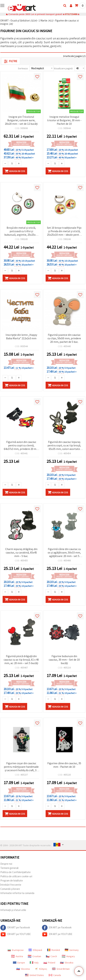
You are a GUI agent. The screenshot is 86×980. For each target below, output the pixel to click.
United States (34, 975)
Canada (55, 975)
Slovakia (67, 963)
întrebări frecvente (11, 885)
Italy (34, 963)
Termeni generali (9, 868)
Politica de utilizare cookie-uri (16, 876)
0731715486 (71, 14)
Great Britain (61, 969)
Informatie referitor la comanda (17, 893)
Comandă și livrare (10, 889)
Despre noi (6, 864)
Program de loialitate (12, 880)
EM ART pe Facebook (15, 928)
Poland (49, 963)
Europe (19, 963)
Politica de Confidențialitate (15, 872)
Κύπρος (41, 969)
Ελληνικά (35, 950)
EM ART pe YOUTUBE (15, 934)
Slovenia (23, 969)
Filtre (11, 61)
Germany (72, 950)
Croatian (34, 956)
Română (53, 950)
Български (15, 950)
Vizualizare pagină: (63, 68)
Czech (51, 956)
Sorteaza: (23, 68)
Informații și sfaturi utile (13, 910)
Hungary (68, 956)
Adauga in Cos (15, 171)
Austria (17, 956)
